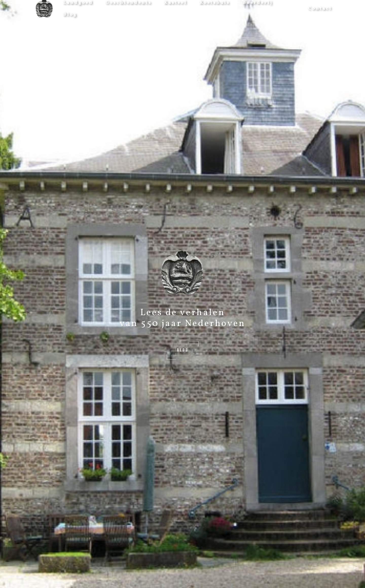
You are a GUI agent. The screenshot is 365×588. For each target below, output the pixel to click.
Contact (320, 8)
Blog (70, 15)
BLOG (182, 350)
